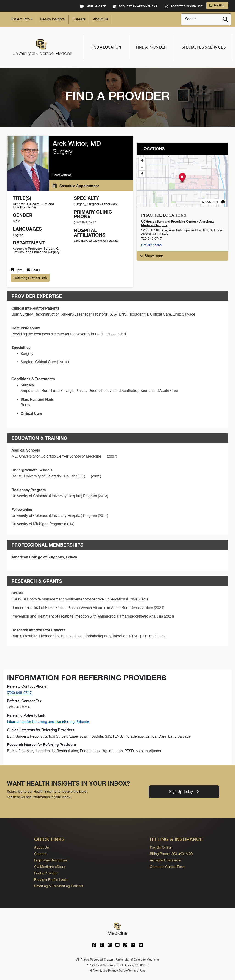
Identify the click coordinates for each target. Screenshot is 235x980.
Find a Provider (151, 47)
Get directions (151, 245)
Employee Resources (51, 860)
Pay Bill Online (161, 847)
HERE (216, 202)
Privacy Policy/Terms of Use (127, 971)
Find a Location (106, 47)
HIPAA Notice (98, 971)
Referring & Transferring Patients (59, 886)
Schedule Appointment (76, 186)
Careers (79, 19)
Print (17, 270)
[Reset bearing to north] (142, 174)
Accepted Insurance (165, 860)
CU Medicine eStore (50, 867)
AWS (208, 202)
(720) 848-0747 (19, 693)
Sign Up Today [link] (184, 792)
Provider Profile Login (51, 880)
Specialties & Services (204, 47)
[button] (182, 178)
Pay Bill (217, 6)
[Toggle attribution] (223, 202)
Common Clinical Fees (167, 867)
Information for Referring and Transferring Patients (48, 722)
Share (33, 270)
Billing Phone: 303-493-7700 (171, 854)
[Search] (225, 19)
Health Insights (52, 19)
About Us (101, 19)
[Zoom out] (142, 167)
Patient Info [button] (20, 19)
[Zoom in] (142, 160)
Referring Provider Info (30, 278)
